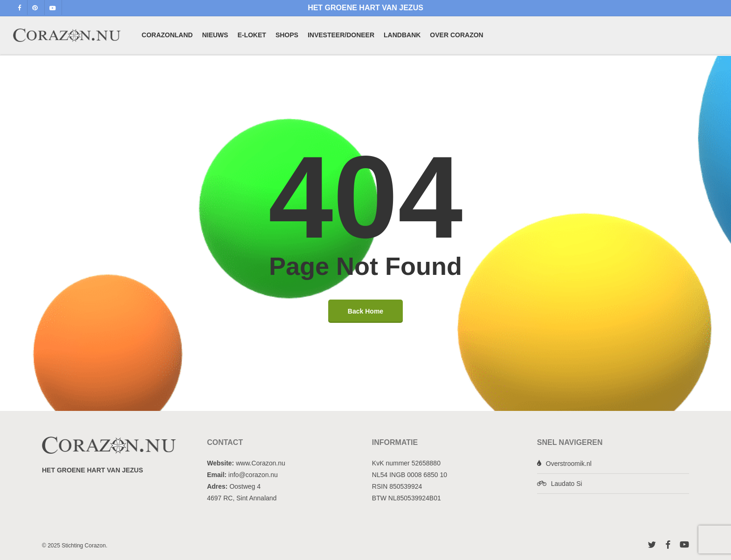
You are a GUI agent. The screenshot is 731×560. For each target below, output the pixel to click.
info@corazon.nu (253, 475)
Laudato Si (567, 484)
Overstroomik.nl (569, 464)
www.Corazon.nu (261, 463)
